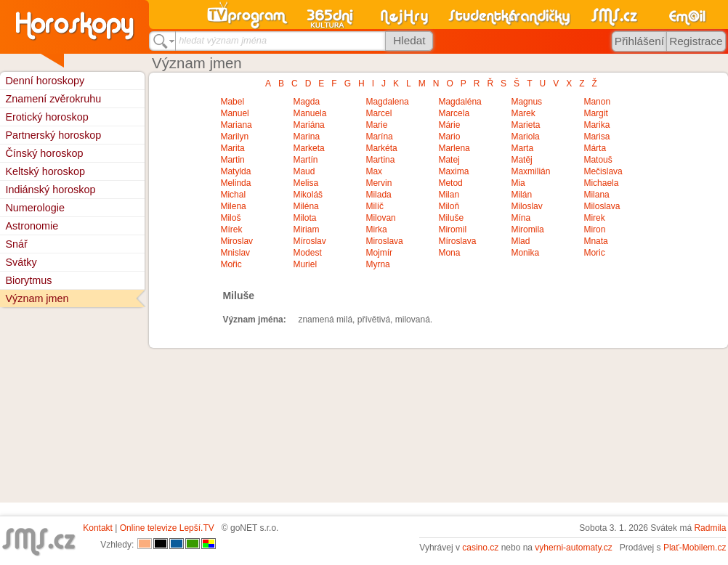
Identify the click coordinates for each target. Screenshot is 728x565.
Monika (525, 253)
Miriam (306, 229)
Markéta (381, 148)
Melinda (235, 183)
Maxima (453, 171)
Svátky (21, 262)
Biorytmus (28, 280)
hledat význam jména (223, 40)
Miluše (451, 218)
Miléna (306, 206)
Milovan (380, 218)
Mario (449, 137)
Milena (233, 206)
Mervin (379, 183)
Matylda (235, 171)
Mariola (525, 137)
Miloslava (602, 206)
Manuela (310, 113)
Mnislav (235, 253)
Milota (304, 218)
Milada (378, 195)
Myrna (377, 264)
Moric (594, 253)
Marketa (308, 148)
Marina (306, 137)
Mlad (520, 241)
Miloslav (526, 206)
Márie (449, 125)
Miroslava (384, 241)
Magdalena (387, 102)
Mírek (231, 229)
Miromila (527, 229)
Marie (376, 125)
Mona (449, 253)
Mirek (594, 218)
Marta (522, 148)
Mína (521, 218)
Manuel (234, 113)
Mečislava (603, 171)
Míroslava (457, 241)
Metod (450, 183)
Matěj (521, 160)
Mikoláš (308, 195)
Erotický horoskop (46, 117)
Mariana (236, 125)
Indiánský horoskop (50, 190)
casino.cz (480, 548)
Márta (595, 148)
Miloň (449, 206)
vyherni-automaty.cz (573, 548)
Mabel (232, 102)
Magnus (526, 102)
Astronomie (32, 226)
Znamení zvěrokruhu (53, 99)
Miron (594, 229)
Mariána (308, 125)
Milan (449, 195)
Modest (307, 253)
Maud (304, 171)
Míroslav (309, 241)
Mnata (595, 241)
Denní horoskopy (45, 81)
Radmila (710, 528)
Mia (518, 183)
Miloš (230, 218)
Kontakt (98, 528)
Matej (449, 160)
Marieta (525, 125)
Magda (306, 102)
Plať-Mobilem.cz (695, 548)
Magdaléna (460, 102)
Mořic (231, 264)
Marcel (379, 113)
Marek (523, 113)
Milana (596, 195)
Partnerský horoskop (53, 135)
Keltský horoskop (45, 171)
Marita (232, 148)
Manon (597, 102)
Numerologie (35, 208)
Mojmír (379, 253)
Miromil (452, 229)
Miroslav (236, 241)
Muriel (305, 264)
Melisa (306, 183)
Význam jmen (37, 298)
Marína (379, 137)
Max (374, 171)
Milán (521, 195)
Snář (16, 244)
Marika (596, 125)
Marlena (454, 148)
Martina (380, 160)
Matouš (598, 160)
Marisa (596, 137)
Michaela (601, 183)
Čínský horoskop (44, 153)
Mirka (376, 229)
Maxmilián (530, 171)
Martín (305, 160)
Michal (233, 195)
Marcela (454, 113)
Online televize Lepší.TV (167, 528)
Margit (595, 113)
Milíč (375, 206)
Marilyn (234, 137)
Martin (232, 160)
